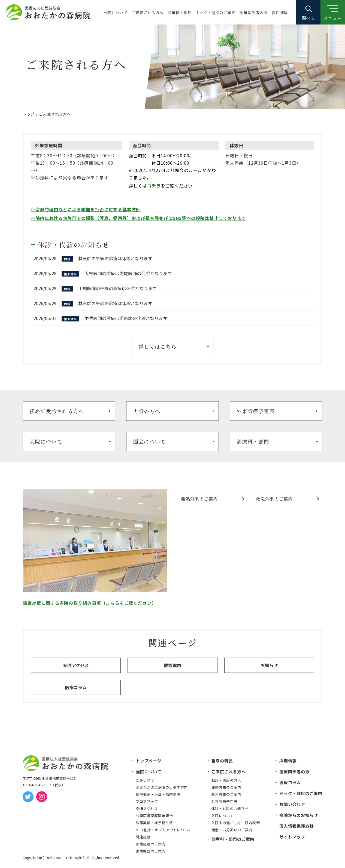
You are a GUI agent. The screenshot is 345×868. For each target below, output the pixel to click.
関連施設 (143, 837)
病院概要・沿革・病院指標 (158, 794)
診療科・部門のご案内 (233, 839)
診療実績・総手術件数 (154, 823)
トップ (29, 114)
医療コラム (76, 687)
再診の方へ (147, 411)
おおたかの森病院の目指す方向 (162, 787)
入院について (46, 441)
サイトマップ (292, 837)
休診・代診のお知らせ (230, 809)
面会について (149, 441)
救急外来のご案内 (274, 499)
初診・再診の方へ (226, 780)
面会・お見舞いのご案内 (232, 830)
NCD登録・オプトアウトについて (164, 830)
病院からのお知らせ (299, 815)
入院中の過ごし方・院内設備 (236, 823)
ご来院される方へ (147, 13)
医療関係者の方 (254, 13)
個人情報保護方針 (296, 826)
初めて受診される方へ (57, 411)
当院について (115, 13)
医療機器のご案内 (151, 851)
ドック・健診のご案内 (216, 13)
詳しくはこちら (158, 346)
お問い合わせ (292, 804)
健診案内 (172, 665)
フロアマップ (147, 801)
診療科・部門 (180, 13)
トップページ (149, 761)
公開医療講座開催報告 (154, 816)
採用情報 (280, 13)
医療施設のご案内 (151, 844)
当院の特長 (222, 761)
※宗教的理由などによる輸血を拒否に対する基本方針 (86, 209)
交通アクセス (76, 665)
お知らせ (269, 665)
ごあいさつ (145, 780)
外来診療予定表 (256, 411)
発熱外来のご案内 (199, 499)
